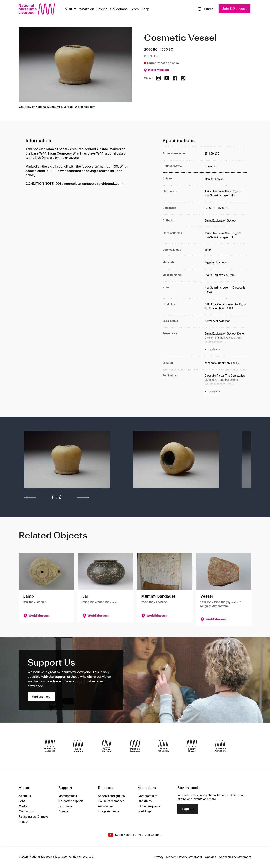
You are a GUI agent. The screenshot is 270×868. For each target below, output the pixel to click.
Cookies (211, 857)
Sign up (188, 809)
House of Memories (111, 801)
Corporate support (71, 801)
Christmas (145, 801)
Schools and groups (111, 796)
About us (25, 796)
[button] (72, 461)
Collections (119, 9)
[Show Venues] (75, 9)
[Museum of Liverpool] (50, 746)
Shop (145, 9)
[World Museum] (78, 746)
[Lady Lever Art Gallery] (220, 746)
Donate (63, 811)
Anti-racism (106, 806)
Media (23, 806)
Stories (102, 9)
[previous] (30, 497)
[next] (83, 497)
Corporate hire (148, 796)
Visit (69, 9)
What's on (87, 9)
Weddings (145, 811)
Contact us (26, 811)
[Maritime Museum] (135, 746)
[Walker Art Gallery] (163, 746)
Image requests (109, 811)
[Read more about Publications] (226, 384)
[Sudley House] (192, 746)
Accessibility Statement (235, 857)
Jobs (22, 801)
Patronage (65, 806)
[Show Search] (205, 9)
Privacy (159, 857)
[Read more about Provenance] (226, 342)
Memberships (68, 796)
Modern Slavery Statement (184, 857)
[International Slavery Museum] (107, 746)
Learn (135, 9)
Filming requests (149, 806)
